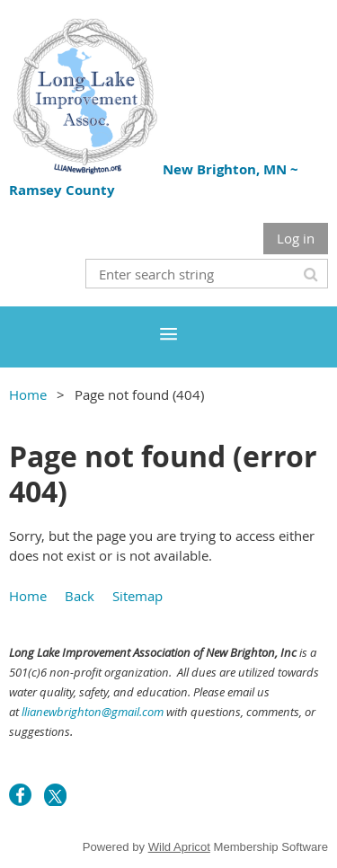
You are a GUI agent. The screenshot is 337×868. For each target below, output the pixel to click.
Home (28, 394)
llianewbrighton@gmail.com (93, 712)
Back (80, 596)
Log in (296, 238)
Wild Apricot (179, 847)
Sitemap (137, 596)
